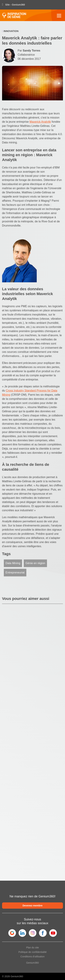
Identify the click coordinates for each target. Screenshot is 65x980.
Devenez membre (32, 906)
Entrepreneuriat (15, 573)
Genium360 (32, 963)
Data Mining (13, 563)
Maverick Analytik (40, 122)
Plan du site (32, 948)
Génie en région (35, 563)
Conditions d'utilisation (32, 957)
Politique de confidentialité (32, 952)
